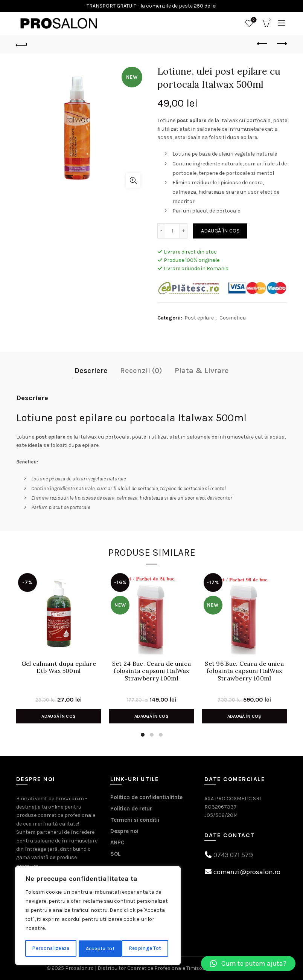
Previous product (263, 44)
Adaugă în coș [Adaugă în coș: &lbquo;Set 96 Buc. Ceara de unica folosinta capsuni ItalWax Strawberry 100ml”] (244, 716)
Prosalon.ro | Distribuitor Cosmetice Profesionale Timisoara (138, 968)
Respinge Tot (103, 949)
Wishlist (253, 20)
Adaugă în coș (220, 231)
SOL (116, 854)
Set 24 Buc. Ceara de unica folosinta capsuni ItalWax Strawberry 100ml (152, 671)
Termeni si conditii (135, 820)
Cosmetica (233, 318)
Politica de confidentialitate (146, 797)
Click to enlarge (133, 180)
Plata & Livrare (202, 371)
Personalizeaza (51, 949)
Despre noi (124, 831)
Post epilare (199, 318)
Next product (281, 44)
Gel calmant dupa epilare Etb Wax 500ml (59, 667)
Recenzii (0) (141, 371)
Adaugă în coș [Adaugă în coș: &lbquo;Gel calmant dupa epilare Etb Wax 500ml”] (59, 716)
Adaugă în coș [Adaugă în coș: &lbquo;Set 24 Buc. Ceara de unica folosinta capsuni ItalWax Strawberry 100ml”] (151, 716)
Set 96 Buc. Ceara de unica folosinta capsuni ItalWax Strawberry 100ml (244, 671)
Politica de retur (131, 809)
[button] (248, 963)
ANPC (117, 842)
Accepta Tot (149, 949)
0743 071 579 (233, 855)
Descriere (91, 371)
